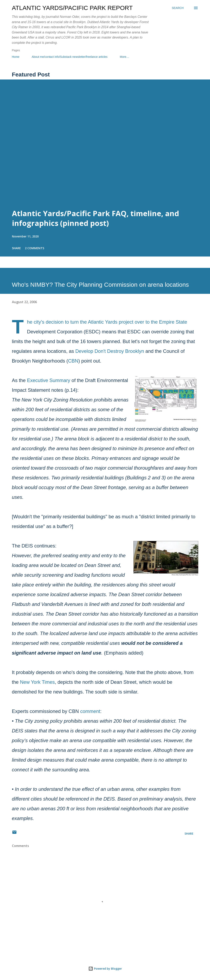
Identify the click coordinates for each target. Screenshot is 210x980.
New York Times (37, 682)
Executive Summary (49, 380)
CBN (73, 361)
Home (16, 57)
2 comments (35, 248)
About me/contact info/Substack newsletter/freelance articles (70, 57)
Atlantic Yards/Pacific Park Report (72, 8)
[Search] (178, 8)
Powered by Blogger (105, 969)
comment (90, 711)
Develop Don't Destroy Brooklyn (110, 351)
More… (125, 57)
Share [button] (16, 248)
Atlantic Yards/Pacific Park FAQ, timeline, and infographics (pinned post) (95, 218)
